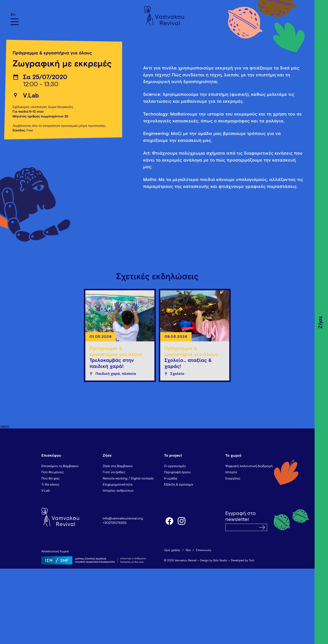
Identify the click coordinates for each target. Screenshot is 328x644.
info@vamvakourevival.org (123, 518)
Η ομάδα (171, 478)
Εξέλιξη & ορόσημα (179, 485)
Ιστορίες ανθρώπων (118, 491)
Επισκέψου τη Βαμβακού (60, 466)
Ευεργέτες (233, 478)
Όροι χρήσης (172, 550)
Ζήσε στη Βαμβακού (118, 466)
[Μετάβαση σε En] (15, 15)
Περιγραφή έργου (177, 472)
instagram (182, 521)
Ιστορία (231, 472)
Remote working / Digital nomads (128, 478)
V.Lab (31, 96)
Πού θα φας (51, 478)
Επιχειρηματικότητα (118, 485)
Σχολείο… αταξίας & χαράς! (188, 363)
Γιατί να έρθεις (114, 472)
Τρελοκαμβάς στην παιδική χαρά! (112, 363)
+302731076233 (115, 523)
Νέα (188, 550)
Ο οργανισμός (175, 466)
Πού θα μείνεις (53, 472)
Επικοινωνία (204, 550)
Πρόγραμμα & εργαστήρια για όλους (52, 53)
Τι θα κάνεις (51, 485)
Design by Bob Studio (214, 561)
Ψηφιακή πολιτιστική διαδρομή (249, 466)
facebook (169, 521)
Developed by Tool (243, 561)
